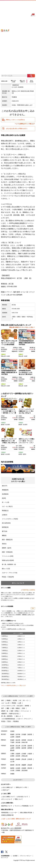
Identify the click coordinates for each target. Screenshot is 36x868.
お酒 (20, 703)
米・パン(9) (6, 502)
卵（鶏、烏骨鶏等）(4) (9, 564)
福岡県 (12, 768)
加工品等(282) (6, 523)
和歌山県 (3, 356)
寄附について (19, 799)
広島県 (30, 759)
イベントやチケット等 (8, 706)
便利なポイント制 (21, 787)
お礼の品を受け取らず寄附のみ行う (17, 129)
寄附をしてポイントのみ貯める (15, 120)
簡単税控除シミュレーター (9, 813)
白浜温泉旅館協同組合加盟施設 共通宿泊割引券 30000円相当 (9, 372)
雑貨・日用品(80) (7, 552)
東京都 (18, 742)
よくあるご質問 (19, 4)
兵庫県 (12, 756)
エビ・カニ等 (5, 703)
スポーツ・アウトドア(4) (10, 573)
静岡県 (30, 748)
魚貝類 (15, 700)
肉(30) (4, 498)
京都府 (24, 754)
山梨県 (12, 748)
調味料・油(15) (7, 548)
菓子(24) (5, 531)
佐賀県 (18, 768)
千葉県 (12, 742)
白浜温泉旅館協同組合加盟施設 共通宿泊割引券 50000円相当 (27, 343)
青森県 (12, 734)
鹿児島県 (25, 770)
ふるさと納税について (8, 797)
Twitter (6, 852)
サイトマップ (5, 858)
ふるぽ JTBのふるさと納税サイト (6, 38)
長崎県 (24, 768)
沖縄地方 (4, 774)
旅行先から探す (4, 81)
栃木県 (18, 740)
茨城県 (12, 740)
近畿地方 (3, 354)
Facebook (2, 852)
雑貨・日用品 (15, 711)
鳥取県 (12, 759)
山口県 (12, 762)
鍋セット (19, 716)
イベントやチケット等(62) (10, 519)
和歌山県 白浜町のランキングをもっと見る (21, 327)
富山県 (18, 746)
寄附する (28, 4)
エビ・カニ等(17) (7, 506)
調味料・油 (5, 711)
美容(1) (4, 544)
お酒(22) (5, 515)
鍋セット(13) (6, 569)
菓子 (3, 708)
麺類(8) (4, 535)
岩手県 (18, 734)
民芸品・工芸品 (6, 721)
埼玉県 (30, 740)
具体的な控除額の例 (7, 815)
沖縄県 (12, 774)
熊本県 (30, 768)
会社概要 (15, 856)
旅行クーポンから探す (14, 81)
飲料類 (27, 706)
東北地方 (4, 734)
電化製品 (16, 721)
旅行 (3, 700)
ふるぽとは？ (5, 790)
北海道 (12, 731)
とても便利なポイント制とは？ (26, 124)
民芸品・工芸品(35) (8, 577)
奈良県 (18, 756)
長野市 (24, 454)
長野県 (20, 454)
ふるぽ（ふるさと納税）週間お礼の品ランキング (16, 819)
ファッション (25, 711)
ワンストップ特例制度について (24, 806)
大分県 (12, 770)
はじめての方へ (13, 4)
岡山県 (24, 759)
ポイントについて (7, 799)
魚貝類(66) (5, 494)
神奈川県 (25, 742)
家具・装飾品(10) (7, 540)
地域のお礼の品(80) (8, 560)
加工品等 (20, 706)
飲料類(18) (5, 527)
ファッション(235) (8, 556)
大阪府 (30, 754)
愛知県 (3, 425)
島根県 (18, 759)
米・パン (26, 700)
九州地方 (4, 768)
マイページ (24, 4)
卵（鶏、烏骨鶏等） (7, 716)
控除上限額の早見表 (26, 813)
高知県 (30, 765)
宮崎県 (18, 770)
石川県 (24, 746)
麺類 (8, 708)
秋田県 (30, 734)
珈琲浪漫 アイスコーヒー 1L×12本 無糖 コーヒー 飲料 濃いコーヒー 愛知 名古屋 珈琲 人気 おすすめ (9, 413)
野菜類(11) (5, 511)
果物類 (9, 700)
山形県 (12, 737)
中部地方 (3, 423)
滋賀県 (18, 754)
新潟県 (12, 746)
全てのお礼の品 (31, 81)
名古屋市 (8, 425)
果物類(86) (5, 490)
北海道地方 (4, 731)
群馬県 (24, 740)
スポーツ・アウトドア (24, 719)
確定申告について (7, 806)
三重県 (12, 754)
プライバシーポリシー (26, 856)
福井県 (30, 746)
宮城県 (24, 734)
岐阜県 (24, 748)
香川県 (18, 765)
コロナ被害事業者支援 (8, 719)
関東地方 (4, 740)
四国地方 (4, 765)
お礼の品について (23, 797)
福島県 (18, 737)
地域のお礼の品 (14, 714)
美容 (24, 708)
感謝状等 (4, 714)
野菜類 (14, 703)
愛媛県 (24, 765)
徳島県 (12, 765)
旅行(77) (5, 486)
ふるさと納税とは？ (7, 787)
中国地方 (4, 759)
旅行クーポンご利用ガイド (22, 81)
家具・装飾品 (16, 708)
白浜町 (8, 356)
